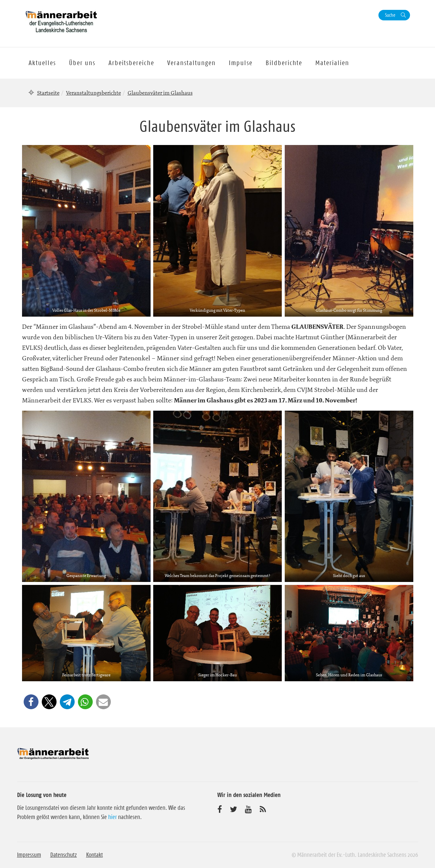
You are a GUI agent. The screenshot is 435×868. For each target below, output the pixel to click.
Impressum (29, 855)
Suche (390, 15)
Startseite (48, 93)
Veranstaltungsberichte (94, 93)
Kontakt (95, 855)
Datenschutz (64, 855)
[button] (31, 702)
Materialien (332, 63)
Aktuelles (42, 63)
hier (112, 817)
